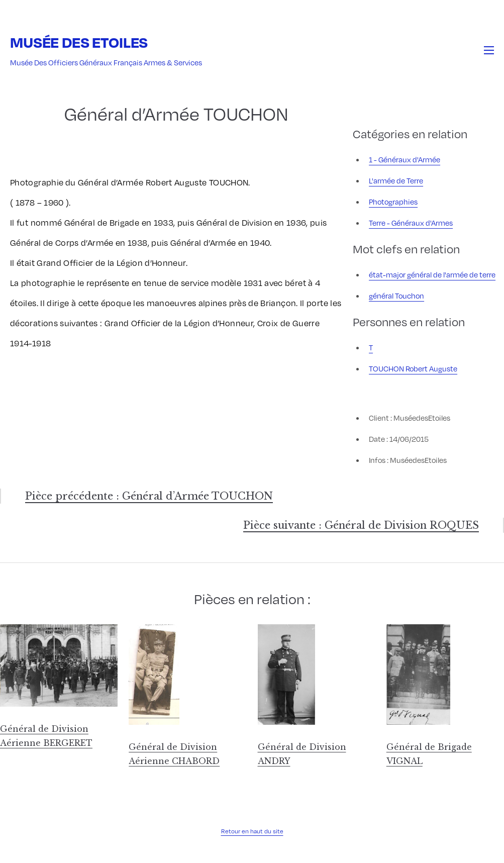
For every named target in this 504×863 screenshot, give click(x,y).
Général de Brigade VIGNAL (429, 754)
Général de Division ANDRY (302, 754)
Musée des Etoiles (79, 42)
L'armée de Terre (396, 180)
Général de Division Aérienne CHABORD (174, 754)
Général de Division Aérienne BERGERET (46, 736)
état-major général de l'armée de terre (432, 274)
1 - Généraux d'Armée (405, 159)
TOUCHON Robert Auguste (413, 368)
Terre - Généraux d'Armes (411, 223)
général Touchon (396, 296)
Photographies (393, 202)
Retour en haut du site (252, 831)
